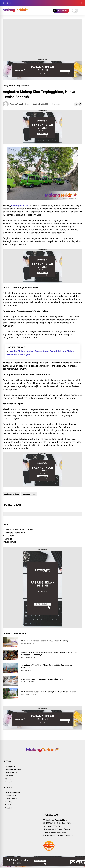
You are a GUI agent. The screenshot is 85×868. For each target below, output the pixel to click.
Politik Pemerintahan (12, 793)
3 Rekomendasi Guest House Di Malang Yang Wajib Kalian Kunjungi (48, 692)
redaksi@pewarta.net (57, 832)
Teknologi (8, 808)
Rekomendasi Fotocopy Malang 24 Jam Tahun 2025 (42, 679)
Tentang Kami (10, 767)
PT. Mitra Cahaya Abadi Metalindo (19, 530)
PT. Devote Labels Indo (14, 533)
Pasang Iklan (9, 782)
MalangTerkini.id (9, 86)
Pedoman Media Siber (13, 770)
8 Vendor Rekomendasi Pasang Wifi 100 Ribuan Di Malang (44, 641)
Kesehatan (9, 805)
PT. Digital (8, 539)
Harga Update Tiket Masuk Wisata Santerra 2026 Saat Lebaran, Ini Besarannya (48, 666)
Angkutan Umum (23, 86)
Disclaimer (9, 776)
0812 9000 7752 (68, 835)
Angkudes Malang (11, 494)
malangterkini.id (19, 206)
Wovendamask (10, 542)
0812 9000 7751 (53, 835)
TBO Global (8, 536)
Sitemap (8, 779)
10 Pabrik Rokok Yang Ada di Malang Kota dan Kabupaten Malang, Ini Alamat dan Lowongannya (49, 654)
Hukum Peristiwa (11, 799)
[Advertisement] (43, 38)
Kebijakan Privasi (11, 773)
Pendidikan (9, 802)
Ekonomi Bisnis (10, 796)
